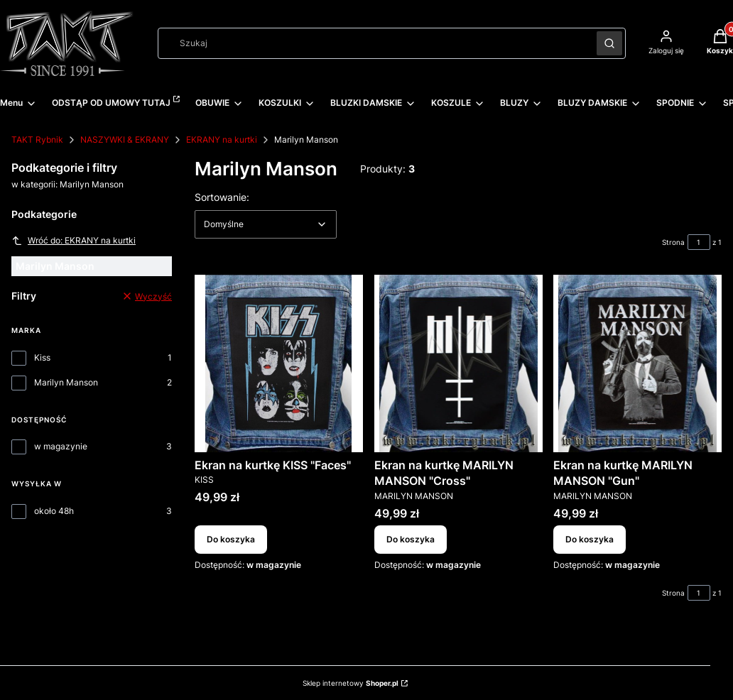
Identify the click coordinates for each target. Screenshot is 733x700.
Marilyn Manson (66, 382)
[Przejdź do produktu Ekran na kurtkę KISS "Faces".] (279, 363)
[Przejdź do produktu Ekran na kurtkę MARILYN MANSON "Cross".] (458, 363)
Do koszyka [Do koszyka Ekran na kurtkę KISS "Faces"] (231, 539)
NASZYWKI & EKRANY (125, 140)
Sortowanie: (222, 197)
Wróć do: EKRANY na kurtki (74, 241)
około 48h (54, 511)
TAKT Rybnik (37, 140)
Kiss (42, 357)
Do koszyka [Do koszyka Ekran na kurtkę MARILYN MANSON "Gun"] (590, 539)
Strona (673, 242)
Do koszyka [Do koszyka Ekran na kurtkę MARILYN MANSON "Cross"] (411, 539)
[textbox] (266, 224)
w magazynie (61, 446)
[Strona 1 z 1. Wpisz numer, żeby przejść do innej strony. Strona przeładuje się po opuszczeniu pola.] (699, 242)
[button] (609, 43)
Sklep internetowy (351, 683)
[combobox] (373, 43)
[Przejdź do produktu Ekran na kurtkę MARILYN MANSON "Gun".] (637, 363)
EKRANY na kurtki (222, 140)
